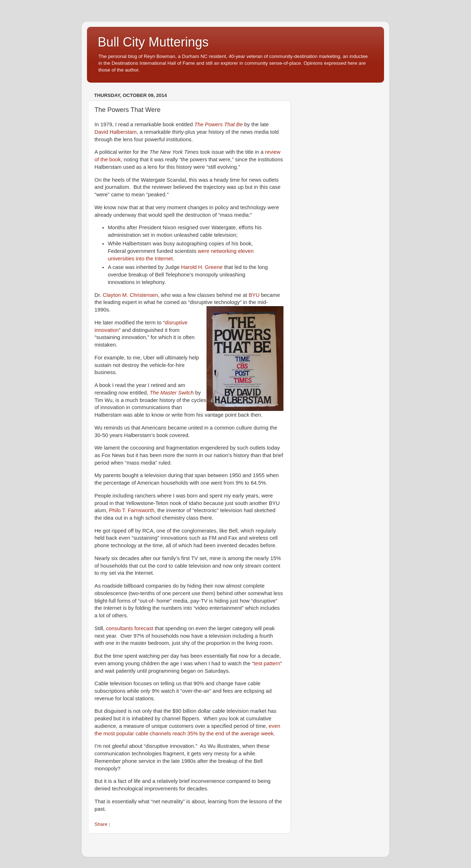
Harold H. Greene (202, 267)
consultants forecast (130, 628)
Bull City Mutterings (153, 42)
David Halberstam (116, 132)
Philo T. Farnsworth (132, 510)
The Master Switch (172, 393)
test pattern (267, 663)
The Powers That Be (218, 124)
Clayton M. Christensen (130, 295)
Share (101, 824)
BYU (254, 295)
